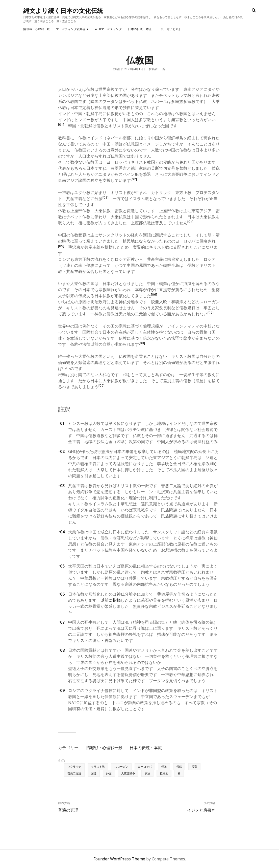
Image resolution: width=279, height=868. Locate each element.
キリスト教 (98, 766)
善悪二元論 (74, 773)
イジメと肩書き (201, 810)
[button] (61, 126)
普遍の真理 (68, 810)
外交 (109, 773)
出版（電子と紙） (170, 29)
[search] (254, 11)
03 (61, 486)
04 (61, 532)
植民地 (164, 773)
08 (61, 650)
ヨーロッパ (145, 766)
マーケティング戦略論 (71, 29)
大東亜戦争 (128, 773)
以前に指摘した (115, 600)
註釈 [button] (64, 409)
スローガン (121, 766)
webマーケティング (108, 29)
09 (61, 690)
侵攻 (164, 766)
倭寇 (194, 766)
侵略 (179, 766)
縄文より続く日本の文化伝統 (63, 10)
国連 (94, 773)
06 (61, 594)
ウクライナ (74, 766)
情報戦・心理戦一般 (37, 29)
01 (61, 423)
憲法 (147, 773)
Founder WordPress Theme (119, 859)
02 (61, 451)
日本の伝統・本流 (140, 29)
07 (61, 622)
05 (61, 566)
